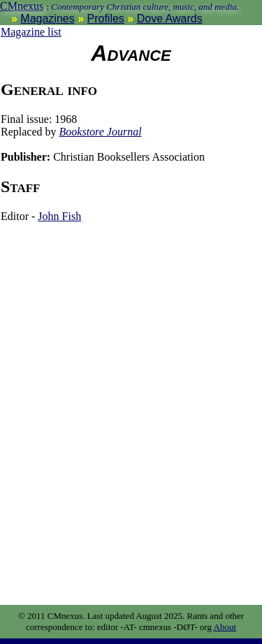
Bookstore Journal (101, 132)
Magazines (47, 19)
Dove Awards (170, 19)
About (225, 627)
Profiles (106, 19)
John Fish (59, 216)
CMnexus (22, 6)
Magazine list (31, 32)
